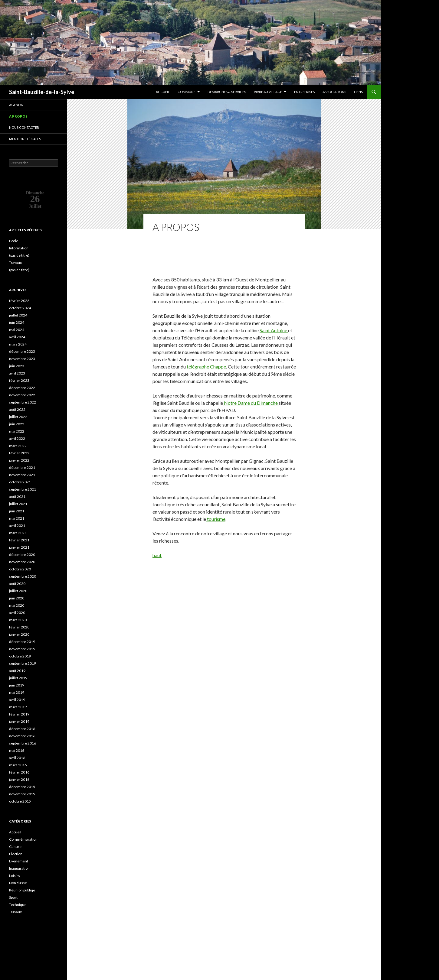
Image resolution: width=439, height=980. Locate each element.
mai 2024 (17, 330)
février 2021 (19, 540)
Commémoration (23, 839)
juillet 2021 (18, 504)
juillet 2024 (18, 315)
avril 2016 (17, 758)
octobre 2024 (20, 308)
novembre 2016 (22, 736)
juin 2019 (17, 685)
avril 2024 (17, 337)
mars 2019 (18, 707)
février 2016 (19, 772)
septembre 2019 (23, 663)
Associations (334, 92)
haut (157, 555)
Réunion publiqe (22, 890)
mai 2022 (17, 431)
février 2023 (19, 380)
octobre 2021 (20, 482)
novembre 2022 (22, 395)
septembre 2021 (23, 489)
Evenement (19, 861)
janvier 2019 (19, 721)
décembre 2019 (22, 642)
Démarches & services (227, 92)
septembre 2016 (23, 743)
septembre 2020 (23, 576)
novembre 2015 (22, 794)
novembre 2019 (22, 649)
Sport (13, 897)
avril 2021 (17, 526)
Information (19, 248)
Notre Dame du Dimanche (251, 403)
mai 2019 (17, 692)
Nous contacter (24, 127)
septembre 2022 (23, 402)
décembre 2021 (22, 467)
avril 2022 (17, 438)
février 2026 (19, 301)
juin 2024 (17, 322)
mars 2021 (18, 533)
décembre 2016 (22, 729)
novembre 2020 (22, 562)
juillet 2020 (18, 591)
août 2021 (17, 496)
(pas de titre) (19, 255)
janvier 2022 (19, 460)
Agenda (16, 105)
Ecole (14, 241)
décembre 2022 (22, 388)
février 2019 (19, 714)
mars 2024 (18, 344)
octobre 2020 (20, 569)
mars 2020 (18, 620)
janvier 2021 (19, 547)
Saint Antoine (274, 330)
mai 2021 (17, 518)
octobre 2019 (20, 656)
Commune (187, 92)
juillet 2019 (18, 678)
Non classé (18, 883)
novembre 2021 (22, 475)
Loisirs (15, 876)
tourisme (216, 519)
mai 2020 (17, 605)
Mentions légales (25, 139)
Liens (358, 92)
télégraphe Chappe (206, 367)
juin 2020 (17, 598)
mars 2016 (18, 765)
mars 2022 (18, 446)
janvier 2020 (19, 634)
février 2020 (19, 627)
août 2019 (17, 671)
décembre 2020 (22, 555)
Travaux (15, 263)
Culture (15, 847)
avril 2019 (17, 700)
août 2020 (17, 584)
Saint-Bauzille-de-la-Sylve (42, 92)
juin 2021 (17, 511)
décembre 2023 (22, 351)
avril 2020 (17, 613)
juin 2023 (17, 366)
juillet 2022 (18, 417)
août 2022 (17, 409)
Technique (18, 905)
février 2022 (19, 453)
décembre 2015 (22, 787)
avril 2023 (17, 373)
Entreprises (304, 92)
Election (16, 854)
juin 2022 (17, 424)
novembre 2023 (22, 359)
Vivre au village (268, 92)
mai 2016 (17, 750)
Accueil (163, 92)
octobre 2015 (20, 801)
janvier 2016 (19, 779)
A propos (18, 116)
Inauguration (19, 868)
